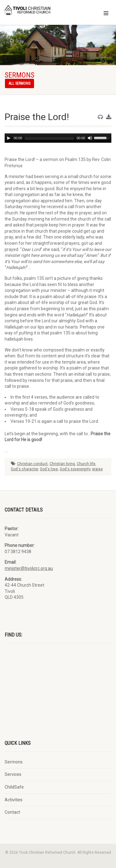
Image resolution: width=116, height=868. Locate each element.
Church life (86, 464)
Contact (12, 812)
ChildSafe (14, 787)
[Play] (9, 138)
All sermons (19, 83)
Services (13, 774)
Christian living (62, 464)
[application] (58, 138)
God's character (24, 469)
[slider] (49, 138)
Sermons (14, 762)
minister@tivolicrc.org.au (29, 568)
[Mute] (90, 138)
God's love (49, 469)
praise (97, 469)
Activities (14, 800)
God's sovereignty (75, 469)
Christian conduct (32, 464)
